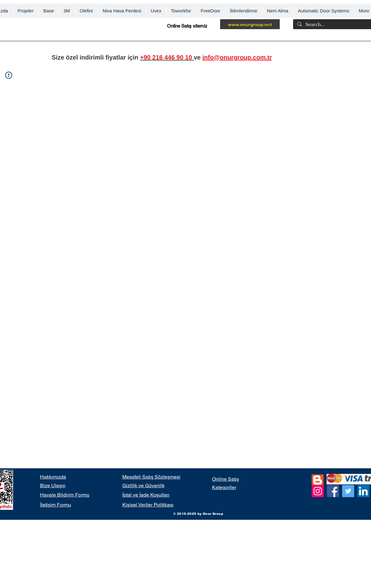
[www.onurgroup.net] (250, 24)
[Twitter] (348, 491)
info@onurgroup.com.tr (237, 57)
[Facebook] (333, 491)
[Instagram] (318, 491)
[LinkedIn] (363, 491)
